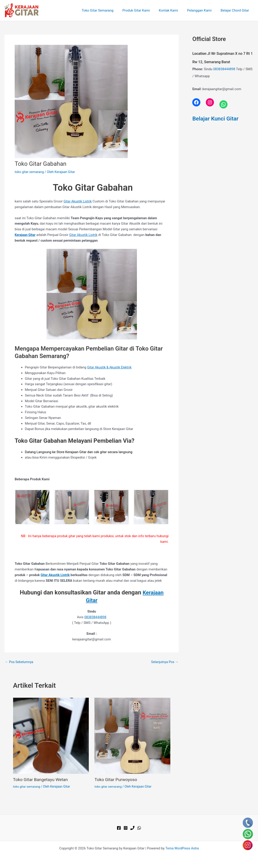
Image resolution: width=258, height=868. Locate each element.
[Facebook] (119, 828)
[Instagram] (126, 828)
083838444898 (95, 617)
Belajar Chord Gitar (236, 10)
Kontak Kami (174, 10)
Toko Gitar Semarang (108, 10)
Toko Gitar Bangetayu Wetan (42, 779)
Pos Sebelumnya (20, 662)
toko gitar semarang (30, 172)
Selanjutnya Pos (164, 662)
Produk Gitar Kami (144, 10)
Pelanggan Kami (203, 10)
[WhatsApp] (139, 828)
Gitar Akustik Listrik (78, 201)
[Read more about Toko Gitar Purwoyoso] (132, 735)
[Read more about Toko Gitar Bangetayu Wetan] (51, 735)
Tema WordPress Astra (182, 848)
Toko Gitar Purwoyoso (117, 779)
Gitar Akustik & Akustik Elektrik (110, 367)
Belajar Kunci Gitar (216, 118)
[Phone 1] (132, 828)
